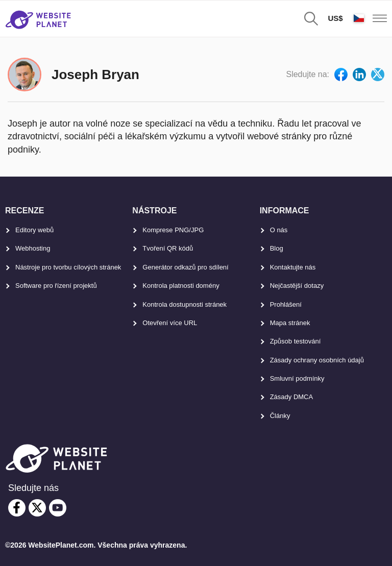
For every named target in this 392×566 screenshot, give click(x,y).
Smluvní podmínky (297, 378)
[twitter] (37, 508)
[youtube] (58, 508)
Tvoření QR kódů (168, 248)
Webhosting (33, 248)
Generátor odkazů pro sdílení (185, 267)
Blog (277, 248)
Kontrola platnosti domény (181, 286)
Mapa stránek (290, 323)
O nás (279, 230)
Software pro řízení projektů (56, 286)
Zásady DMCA (292, 397)
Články (280, 416)
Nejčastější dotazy (297, 286)
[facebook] (17, 508)
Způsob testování (296, 341)
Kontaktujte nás (293, 267)
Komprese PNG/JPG (173, 230)
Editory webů (34, 230)
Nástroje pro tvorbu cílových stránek (68, 267)
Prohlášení (286, 304)
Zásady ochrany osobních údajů (317, 360)
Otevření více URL (170, 323)
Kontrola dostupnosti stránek (185, 304)
